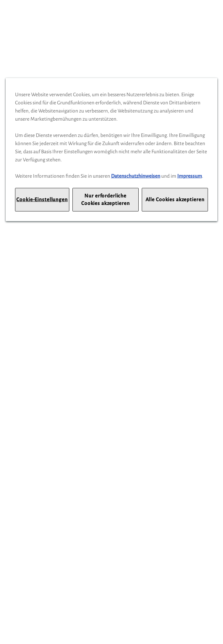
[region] (111, 149)
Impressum (190, 176)
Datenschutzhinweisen (136, 176)
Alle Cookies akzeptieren (175, 199)
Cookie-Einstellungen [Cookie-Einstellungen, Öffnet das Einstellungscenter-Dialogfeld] (42, 199)
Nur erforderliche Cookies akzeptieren (105, 199)
